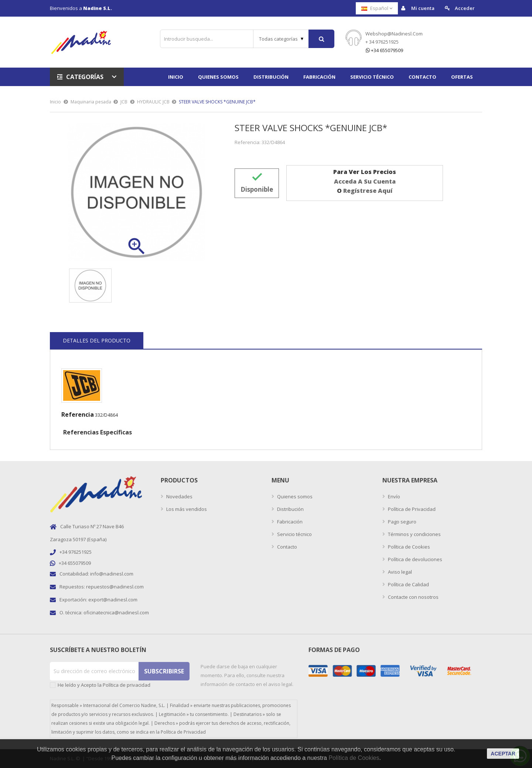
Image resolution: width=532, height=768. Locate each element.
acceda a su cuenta (365, 181)
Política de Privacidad (411, 509)
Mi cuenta (418, 8)
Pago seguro (402, 522)
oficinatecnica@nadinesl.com (116, 612)
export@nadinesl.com (113, 600)
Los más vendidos (186, 509)
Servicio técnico (294, 534)
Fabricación (289, 522)
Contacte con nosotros (413, 597)
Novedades (179, 496)
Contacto (287, 547)
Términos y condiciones (414, 534)
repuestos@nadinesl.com (115, 587)
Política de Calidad (408, 584)
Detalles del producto (97, 340)
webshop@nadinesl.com (394, 34)
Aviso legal (399, 572)
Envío (393, 496)
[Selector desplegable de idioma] (377, 8)
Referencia (78, 414)
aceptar (503, 754)
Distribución (290, 509)
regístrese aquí (368, 191)
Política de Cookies (408, 547)
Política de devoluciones (415, 559)
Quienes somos (294, 496)
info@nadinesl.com (112, 574)
